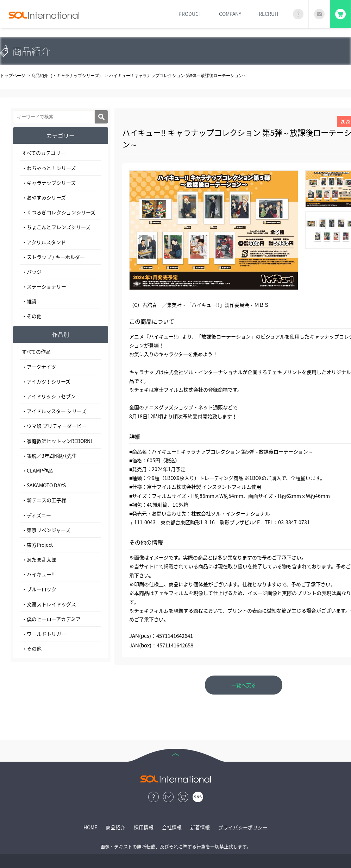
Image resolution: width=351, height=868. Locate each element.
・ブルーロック (39, 589)
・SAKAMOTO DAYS (44, 485)
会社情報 (172, 827)
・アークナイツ (39, 367)
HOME (90, 827)
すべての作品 (36, 351)
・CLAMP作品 (37, 470)
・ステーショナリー (44, 286)
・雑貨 (29, 301)
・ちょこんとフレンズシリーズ (56, 227)
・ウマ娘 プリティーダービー (54, 426)
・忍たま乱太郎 (39, 559)
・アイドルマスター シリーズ (54, 411)
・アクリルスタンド (44, 242)
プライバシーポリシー (243, 827)
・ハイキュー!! (38, 574)
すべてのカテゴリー (44, 153)
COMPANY (230, 14)
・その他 (32, 316)
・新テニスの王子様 (44, 500)
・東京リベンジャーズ (46, 530)
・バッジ (32, 272)
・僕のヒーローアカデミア (51, 619)
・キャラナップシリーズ (49, 183)
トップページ (13, 76)
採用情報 (144, 827)
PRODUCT (190, 14)
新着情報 (200, 827)
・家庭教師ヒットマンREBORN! (57, 441)
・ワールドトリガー (44, 634)
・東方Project (37, 545)
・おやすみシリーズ (44, 197)
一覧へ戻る (244, 685)
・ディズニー (36, 515)
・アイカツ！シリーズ (46, 381)
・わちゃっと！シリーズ (49, 168)
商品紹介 (115, 827)
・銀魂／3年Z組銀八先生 (49, 456)
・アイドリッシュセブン (49, 396)
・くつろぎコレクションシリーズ (59, 212)
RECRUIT (269, 14)
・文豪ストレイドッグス (49, 604)
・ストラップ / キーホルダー (53, 257)
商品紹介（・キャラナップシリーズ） (67, 76)
